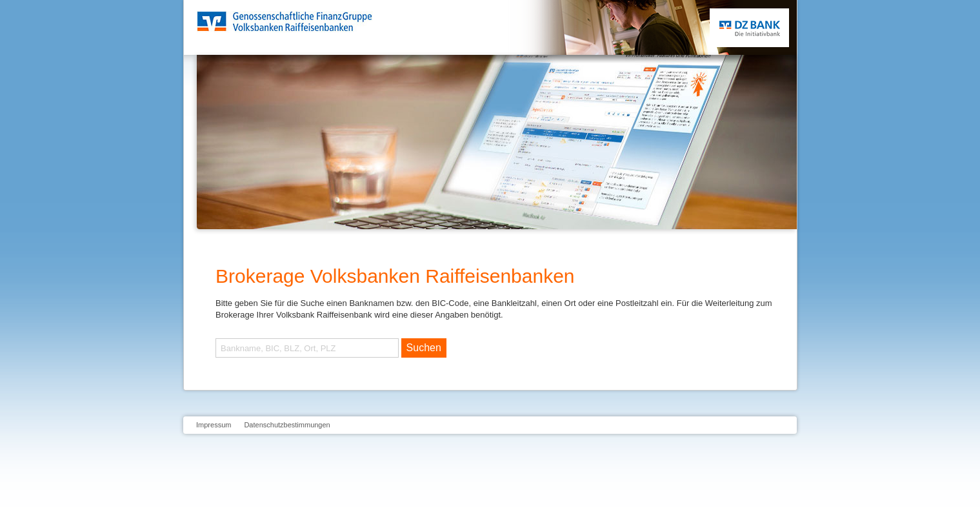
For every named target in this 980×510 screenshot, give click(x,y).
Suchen (424, 348)
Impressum (214, 425)
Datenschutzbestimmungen (287, 425)
